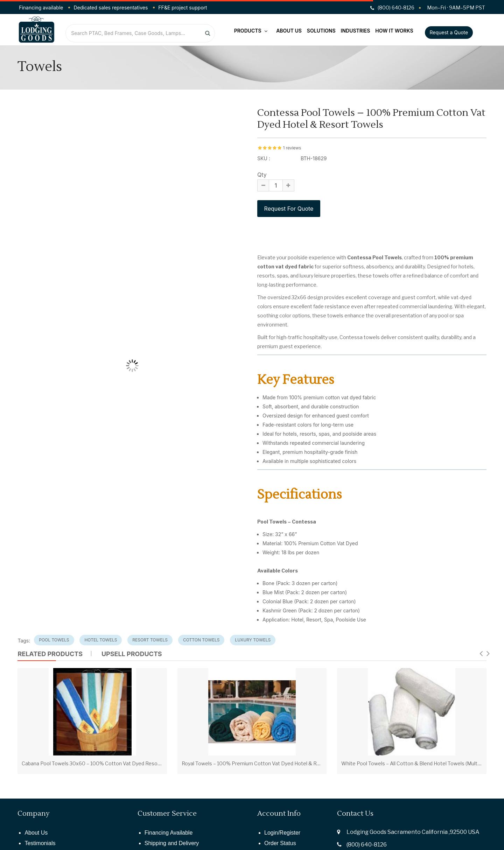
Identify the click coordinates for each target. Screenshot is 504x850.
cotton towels (201, 640)
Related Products (50, 654)
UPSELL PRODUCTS (132, 654)
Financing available (41, 8)
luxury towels (253, 640)
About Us (289, 31)
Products (251, 31)
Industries (356, 31)
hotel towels (101, 640)
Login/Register (282, 833)
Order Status (280, 843)
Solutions (321, 31)
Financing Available (169, 833)
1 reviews (292, 148)
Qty (262, 175)
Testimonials (40, 843)
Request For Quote (289, 209)
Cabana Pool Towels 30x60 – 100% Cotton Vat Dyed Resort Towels (100, 763)
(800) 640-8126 (367, 845)
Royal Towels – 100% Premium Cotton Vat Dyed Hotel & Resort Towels (264, 763)
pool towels (54, 640)
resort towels (150, 640)
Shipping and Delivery (172, 843)
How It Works (394, 31)
